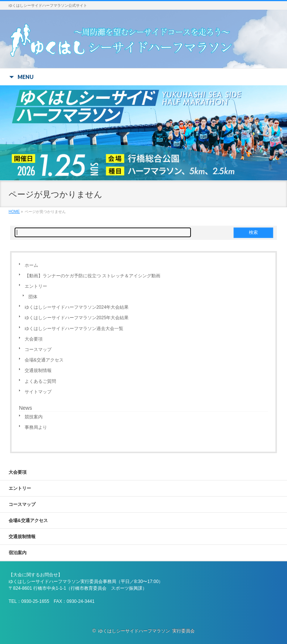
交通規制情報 (38, 370)
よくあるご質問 (40, 381)
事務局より (36, 427)
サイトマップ (38, 392)
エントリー (36, 286)
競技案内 (34, 417)
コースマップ (38, 350)
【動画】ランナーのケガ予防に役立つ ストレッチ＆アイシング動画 (92, 276)
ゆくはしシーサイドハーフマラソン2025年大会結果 (77, 318)
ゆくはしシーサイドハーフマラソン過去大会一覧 (74, 329)
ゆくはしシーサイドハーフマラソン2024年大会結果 (77, 307)
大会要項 (34, 339)
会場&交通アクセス (44, 360)
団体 (33, 297)
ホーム (31, 265)
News (26, 408)
